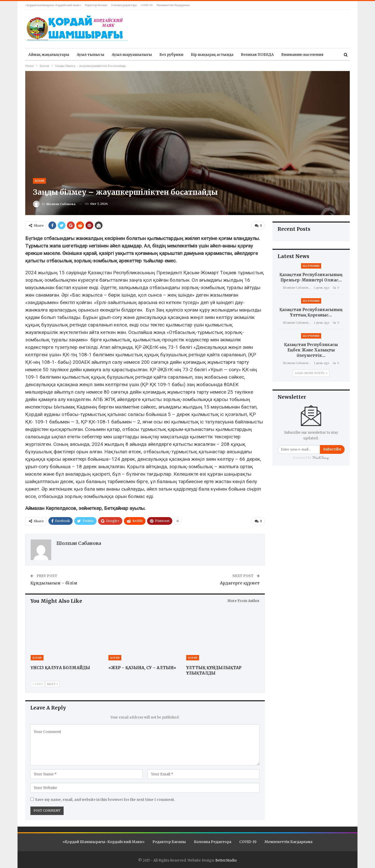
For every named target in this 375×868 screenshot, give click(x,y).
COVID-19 (147, 5)
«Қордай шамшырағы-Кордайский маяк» (53, 5)
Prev (38, 683)
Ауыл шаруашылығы (132, 55)
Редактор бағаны (96, 5)
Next (52, 683)
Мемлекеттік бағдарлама (173, 5)
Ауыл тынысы (91, 55)
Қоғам (39, 181)
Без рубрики (171, 55)
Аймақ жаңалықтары (49, 55)
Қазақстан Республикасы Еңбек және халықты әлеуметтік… (311, 350)
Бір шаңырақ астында (212, 55)
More (286, 55)
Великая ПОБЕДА (257, 55)
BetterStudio (226, 859)
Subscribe (332, 449)
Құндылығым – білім (55, 582)
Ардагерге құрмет (240, 582)
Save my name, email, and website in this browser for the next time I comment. (105, 799)
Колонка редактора (124, 5)
